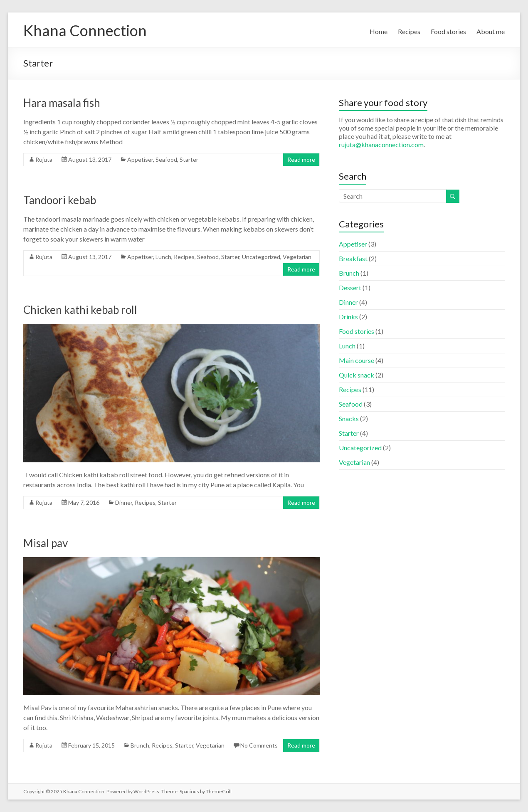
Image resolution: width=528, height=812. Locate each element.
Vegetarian (297, 257)
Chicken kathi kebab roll (80, 310)
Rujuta (44, 159)
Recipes (409, 31)
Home (379, 31)
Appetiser (140, 159)
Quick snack (357, 375)
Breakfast (353, 258)
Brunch (140, 745)
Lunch (163, 257)
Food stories (448, 31)
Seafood (166, 159)
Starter (189, 159)
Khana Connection (85, 30)
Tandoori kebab (60, 200)
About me (491, 31)
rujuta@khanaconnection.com (381, 144)
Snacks (349, 418)
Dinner (124, 502)
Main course (357, 360)
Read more (301, 159)
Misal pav (46, 543)
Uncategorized (261, 257)
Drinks (348, 317)
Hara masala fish (62, 103)
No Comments (259, 745)
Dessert (350, 288)
